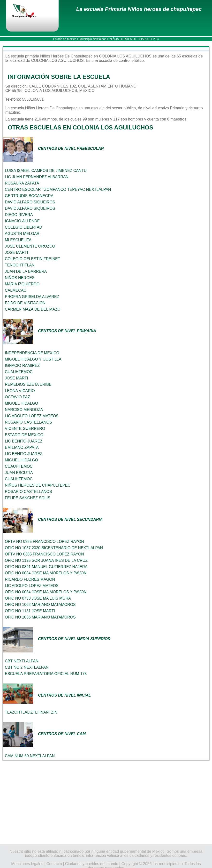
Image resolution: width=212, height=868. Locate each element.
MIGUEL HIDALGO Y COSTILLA (33, 359)
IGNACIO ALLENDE (22, 221)
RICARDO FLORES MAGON (30, 579)
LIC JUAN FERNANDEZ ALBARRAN (37, 177)
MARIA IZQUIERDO (22, 284)
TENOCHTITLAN (20, 265)
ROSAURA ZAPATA (22, 183)
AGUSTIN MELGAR (22, 234)
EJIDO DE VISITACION (25, 303)
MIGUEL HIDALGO (21, 403)
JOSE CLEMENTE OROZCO (30, 246)
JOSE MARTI (16, 253)
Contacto (54, 864)
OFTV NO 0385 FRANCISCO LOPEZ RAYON (44, 542)
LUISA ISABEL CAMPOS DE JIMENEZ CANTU (46, 171)
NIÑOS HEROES (20, 278)
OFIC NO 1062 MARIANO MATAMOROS (40, 605)
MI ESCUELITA (18, 240)
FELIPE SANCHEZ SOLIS (28, 498)
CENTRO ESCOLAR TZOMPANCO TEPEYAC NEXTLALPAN (58, 189)
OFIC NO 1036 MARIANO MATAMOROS (40, 617)
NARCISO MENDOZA (24, 410)
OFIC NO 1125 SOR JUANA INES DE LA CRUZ (46, 560)
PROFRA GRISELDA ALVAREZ (32, 297)
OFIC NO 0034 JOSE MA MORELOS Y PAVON (46, 573)
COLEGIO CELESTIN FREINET (32, 259)
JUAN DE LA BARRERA (26, 271)
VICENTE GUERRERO (25, 429)
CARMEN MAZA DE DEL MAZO (33, 309)
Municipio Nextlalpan (93, 39)
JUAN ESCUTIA (19, 473)
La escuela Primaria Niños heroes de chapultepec (139, 9)
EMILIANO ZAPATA (22, 447)
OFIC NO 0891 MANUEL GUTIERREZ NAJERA (46, 567)
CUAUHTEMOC (19, 372)
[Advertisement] (106, 802)
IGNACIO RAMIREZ (22, 366)
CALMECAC (16, 290)
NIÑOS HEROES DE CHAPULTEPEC (38, 485)
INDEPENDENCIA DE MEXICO (32, 353)
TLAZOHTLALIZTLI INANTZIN (31, 712)
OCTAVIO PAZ (17, 397)
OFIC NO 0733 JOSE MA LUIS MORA (38, 598)
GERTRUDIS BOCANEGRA (29, 196)
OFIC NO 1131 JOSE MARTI (30, 611)
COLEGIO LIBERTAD (23, 227)
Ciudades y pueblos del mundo (92, 864)
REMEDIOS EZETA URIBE (28, 384)
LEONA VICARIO (20, 391)
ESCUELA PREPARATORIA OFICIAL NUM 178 (46, 674)
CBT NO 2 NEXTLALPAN (27, 667)
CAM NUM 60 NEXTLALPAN (30, 756)
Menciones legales (27, 864)
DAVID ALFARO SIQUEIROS (30, 202)
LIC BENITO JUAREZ (24, 441)
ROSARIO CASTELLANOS (28, 422)
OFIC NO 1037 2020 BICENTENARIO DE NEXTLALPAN (54, 548)
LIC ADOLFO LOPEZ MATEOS (32, 416)
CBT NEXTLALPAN (22, 661)
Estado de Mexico (65, 39)
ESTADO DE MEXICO (24, 435)
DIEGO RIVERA (19, 215)
